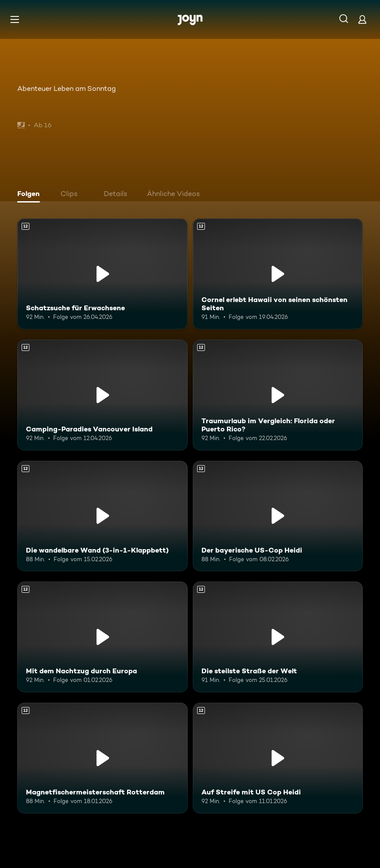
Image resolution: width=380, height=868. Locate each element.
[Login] (362, 19)
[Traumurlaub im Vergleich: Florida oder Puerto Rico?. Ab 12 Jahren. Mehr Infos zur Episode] (278, 395)
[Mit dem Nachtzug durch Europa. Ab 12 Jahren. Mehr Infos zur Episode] (102, 637)
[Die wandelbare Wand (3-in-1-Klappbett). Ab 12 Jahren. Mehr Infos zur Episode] (102, 516)
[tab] (31, 195)
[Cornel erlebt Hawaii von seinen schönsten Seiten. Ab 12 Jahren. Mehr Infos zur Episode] (278, 274)
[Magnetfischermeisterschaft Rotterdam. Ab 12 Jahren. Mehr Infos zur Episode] (102, 758)
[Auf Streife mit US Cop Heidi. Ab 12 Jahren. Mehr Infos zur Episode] (278, 758)
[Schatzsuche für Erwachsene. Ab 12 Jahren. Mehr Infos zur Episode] (102, 274)
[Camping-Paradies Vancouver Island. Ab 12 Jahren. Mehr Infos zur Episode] (102, 395)
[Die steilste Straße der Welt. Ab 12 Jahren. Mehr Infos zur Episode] (278, 637)
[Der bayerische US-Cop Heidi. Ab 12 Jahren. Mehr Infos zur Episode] (278, 516)
